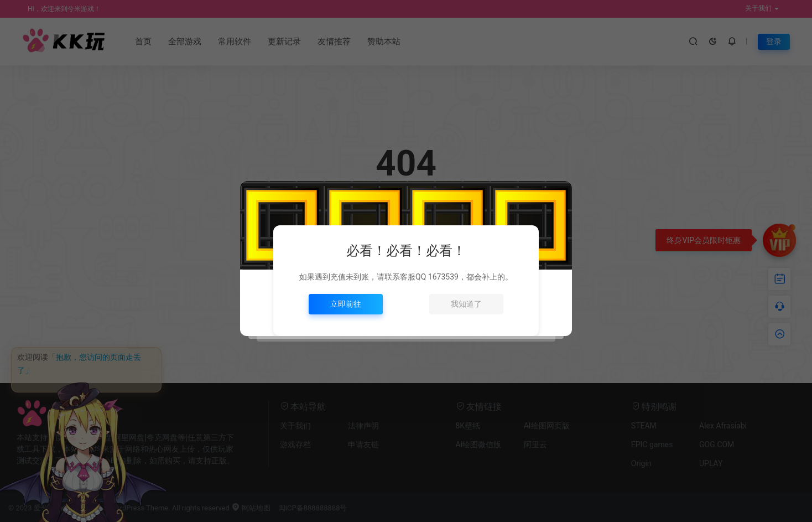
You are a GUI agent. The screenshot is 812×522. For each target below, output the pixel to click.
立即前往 (346, 304)
